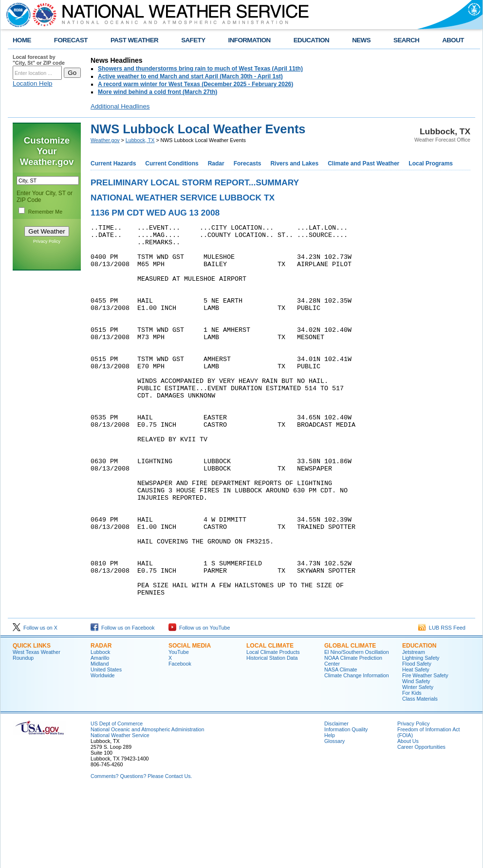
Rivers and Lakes (294, 163)
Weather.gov (105, 140)
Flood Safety (417, 738)
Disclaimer (336, 798)
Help (330, 810)
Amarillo (100, 732)
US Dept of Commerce (117, 798)
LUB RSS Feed (442, 702)
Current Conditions (172, 163)
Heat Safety (416, 744)
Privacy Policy (47, 241)
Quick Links (32, 720)
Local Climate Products (273, 726)
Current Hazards (113, 163)
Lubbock (100, 726)
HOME (22, 40)
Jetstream (414, 726)
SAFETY (193, 40)
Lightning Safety (421, 732)
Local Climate (270, 720)
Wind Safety (416, 756)
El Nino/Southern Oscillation (357, 726)
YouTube (179, 726)
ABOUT (453, 40)
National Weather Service (120, 810)
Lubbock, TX (140, 140)
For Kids (412, 767)
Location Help (33, 83)
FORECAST (71, 40)
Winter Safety (418, 761)
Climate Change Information (357, 750)
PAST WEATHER (134, 40)
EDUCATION (311, 40)
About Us (408, 815)
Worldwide (103, 750)
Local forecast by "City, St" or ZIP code (39, 60)
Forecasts (248, 163)
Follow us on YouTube (199, 702)
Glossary (334, 815)
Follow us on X (35, 702)
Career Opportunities (421, 821)
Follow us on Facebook (123, 702)
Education (419, 720)
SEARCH (406, 40)
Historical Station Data (272, 732)
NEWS (361, 40)
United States (106, 744)
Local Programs (431, 163)
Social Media (190, 720)
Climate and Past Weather (363, 163)
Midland (100, 738)
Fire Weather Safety (425, 750)
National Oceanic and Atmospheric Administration (147, 804)
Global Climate (350, 720)
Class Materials (420, 773)
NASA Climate (341, 744)
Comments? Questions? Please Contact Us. (141, 850)
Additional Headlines (120, 106)
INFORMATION (250, 40)
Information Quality (346, 804)
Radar (216, 163)
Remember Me (45, 212)
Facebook (180, 738)
